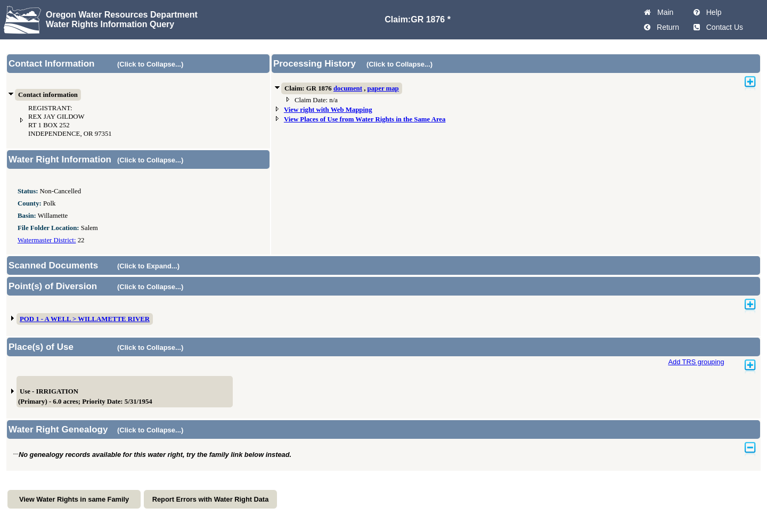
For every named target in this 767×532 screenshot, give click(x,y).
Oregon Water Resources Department (122, 15)
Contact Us (723, 27)
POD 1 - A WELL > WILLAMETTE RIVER (85, 319)
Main (663, 12)
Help (712, 12)
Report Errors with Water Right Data (211, 499)
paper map (383, 88)
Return (666, 27)
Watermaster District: (47, 240)
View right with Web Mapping (328, 110)
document (348, 88)
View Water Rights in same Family (74, 499)
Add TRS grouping (696, 362)
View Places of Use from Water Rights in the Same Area (365, 119)
